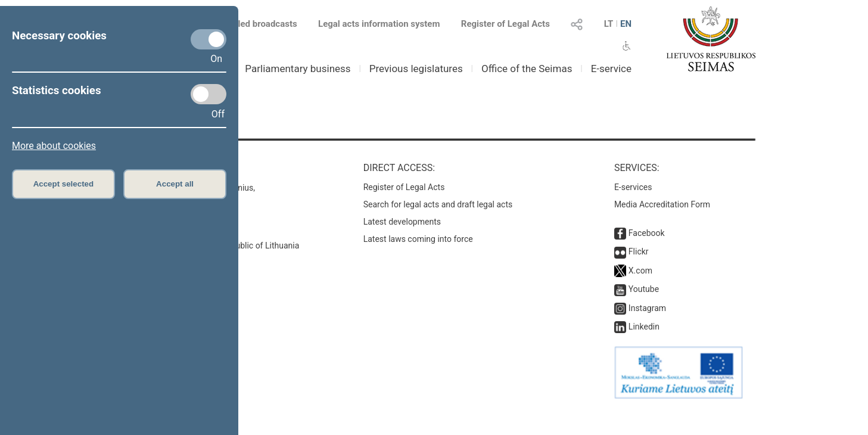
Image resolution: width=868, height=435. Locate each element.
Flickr (639, 251)
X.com (640, 271)
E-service (611, 69)
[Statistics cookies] (209, 94)
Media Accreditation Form (662, 204)
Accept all (175, 184)
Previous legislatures (416, 69)
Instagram (647, 308)
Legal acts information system (379, 24)
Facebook (647, 233)
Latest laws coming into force (418, 239)
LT (609, 24)
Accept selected (64, 184)
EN (626, 24)
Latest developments (402, 222)
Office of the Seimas (527, 69)
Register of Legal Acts (505, 24)
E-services (633, 187)
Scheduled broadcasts (245, 24)
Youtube (644, 289)
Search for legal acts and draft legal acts (438, 204)
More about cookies (54, 146)
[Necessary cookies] (209, 39)
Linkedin (644, 327)
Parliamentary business (298, 69)
